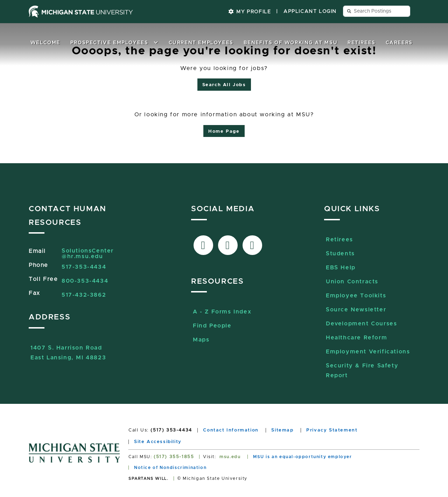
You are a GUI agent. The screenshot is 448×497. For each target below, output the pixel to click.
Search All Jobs (224, 85)
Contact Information (231, 430)
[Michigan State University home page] (81, 12)
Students (340, 254)
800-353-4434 (85, 281)
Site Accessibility (158, 442)
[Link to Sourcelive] (252, 245)
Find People (212, 326)
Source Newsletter (356, 310)
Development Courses (361, 324)
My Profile (250, 12)
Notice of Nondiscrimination (170, 468)
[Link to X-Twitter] (228, 245)
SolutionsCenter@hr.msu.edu (88, 254)
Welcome (45, 43)
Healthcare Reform (356, 338)
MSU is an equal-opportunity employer (303, 457)
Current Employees (201, 43)
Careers (399, 43)
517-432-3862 (84, 295)
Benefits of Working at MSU (291, 43)
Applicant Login (310, 12)
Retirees (362, 43)
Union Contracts (352, 282)
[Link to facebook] (203, 245)
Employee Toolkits (356, 296)
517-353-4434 (84, 267)
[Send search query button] (349, 11)
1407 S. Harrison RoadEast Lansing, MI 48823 (68, 349)
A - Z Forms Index (222, 312)
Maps (201, 340)
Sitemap (282, 430)
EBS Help (341, 268)
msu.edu (230, 457)
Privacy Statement (332, 430)
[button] (156, 43)
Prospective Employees (109, 43)
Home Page (224, 132)
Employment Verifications (368, 352)
